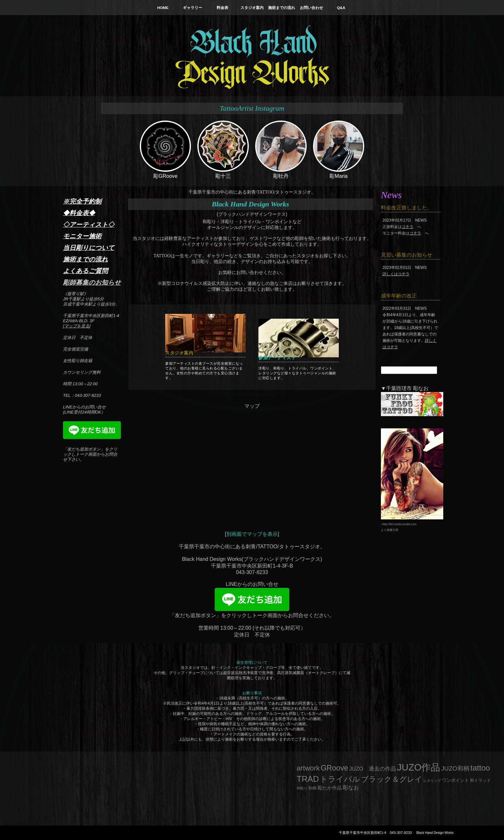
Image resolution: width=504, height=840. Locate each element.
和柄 (312, 788)
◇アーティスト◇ (89, 224)
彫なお (351, 788)
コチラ (408, 227)
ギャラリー (193, 8)
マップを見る (77, 326)
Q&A (341, 8)
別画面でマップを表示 (252, 534)
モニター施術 (82, 236)
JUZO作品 (419, 767)
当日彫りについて (89, 248)
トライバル (340, 779)
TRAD (308, 779)
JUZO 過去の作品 (372, 769)
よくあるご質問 (85, 271)
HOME (163, 8)
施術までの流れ (282, 8)
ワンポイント (455, 780)
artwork (308, 768)
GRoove (335, 768)
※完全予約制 (82, 201)
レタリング (432, 781)
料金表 (222, 8)
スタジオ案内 (252, 8)
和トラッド (480, 781)
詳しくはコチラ (396, 274)
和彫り (302, 788)
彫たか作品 (330, 788)
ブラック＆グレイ (392, 779)
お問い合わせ (311, 8)
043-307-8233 (401, 833)
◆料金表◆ (79, 213)
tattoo (480, 768)
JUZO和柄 (455, 768)
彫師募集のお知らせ (92, 282)
